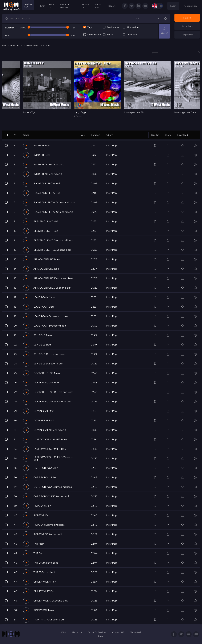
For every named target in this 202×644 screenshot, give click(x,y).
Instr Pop (111, 146)
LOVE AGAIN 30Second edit (50, 326)
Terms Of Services (65, 6)
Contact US (85, 6)
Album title (133, 27)
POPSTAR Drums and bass (49, 525)
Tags (90, 27)
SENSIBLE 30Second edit (48, 364)
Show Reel (98, 6)
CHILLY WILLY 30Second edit (51, 601)
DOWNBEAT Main (44, 411)
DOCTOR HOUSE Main (47, 373)
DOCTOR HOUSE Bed (46, 383)
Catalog (187, 18)
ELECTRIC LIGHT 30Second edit (52, 250)
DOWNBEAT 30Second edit (50, 430)
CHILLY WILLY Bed (44, 591)
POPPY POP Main (44, 610)
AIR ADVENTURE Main (47, 259)
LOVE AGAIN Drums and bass (51, 316)
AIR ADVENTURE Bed (46, 269)
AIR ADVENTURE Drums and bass (53, 278)
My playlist (187, 35)
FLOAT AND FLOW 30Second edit (53, 212)
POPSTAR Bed (42, 515)
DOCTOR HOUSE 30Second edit (52, 402)
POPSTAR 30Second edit (48, 534)
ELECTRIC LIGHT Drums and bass (53, 240)
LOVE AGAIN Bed (44, 307)
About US (51, 6)
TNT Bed (39, 553)
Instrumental (94, 35)
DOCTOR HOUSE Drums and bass (53, 392)
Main (4, 45)
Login (173, 6)
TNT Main (39, 544)
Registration (190, 6)
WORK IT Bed (42, 155)
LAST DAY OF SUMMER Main (50, 439)
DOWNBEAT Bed (44, 421)
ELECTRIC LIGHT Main (46, 221)
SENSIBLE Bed (42, 345)
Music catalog (16, 45)
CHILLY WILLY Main (45, 582)
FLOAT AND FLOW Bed (47, 193)
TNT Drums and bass (46, 563)
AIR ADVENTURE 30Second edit (52, 288)
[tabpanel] (47, 88)
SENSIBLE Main (43, 335)
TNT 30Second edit (45, 572)
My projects (187, 26)
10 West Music (32, 45)
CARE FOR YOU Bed (45, 477)
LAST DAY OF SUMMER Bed (50, 449)
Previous (155, 53)
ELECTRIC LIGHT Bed (46, 231)
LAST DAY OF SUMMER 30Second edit (53, 459)
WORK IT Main (42, 146)
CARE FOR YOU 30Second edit (52, 496)
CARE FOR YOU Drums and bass (53, 487)
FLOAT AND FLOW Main (47, 183)
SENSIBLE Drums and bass (49, 354)
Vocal (110, 35)
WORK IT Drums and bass (49, 165)
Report (112, 6)
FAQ (42, 6)
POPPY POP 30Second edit (49, 620)
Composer (132, 35)
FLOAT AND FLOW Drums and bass (54, 202)
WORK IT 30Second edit (48, 174)
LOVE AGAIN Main (44, 297)
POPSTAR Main (42, 506)
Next (197, 53)
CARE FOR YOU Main (46, 468)
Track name (113, 27)
